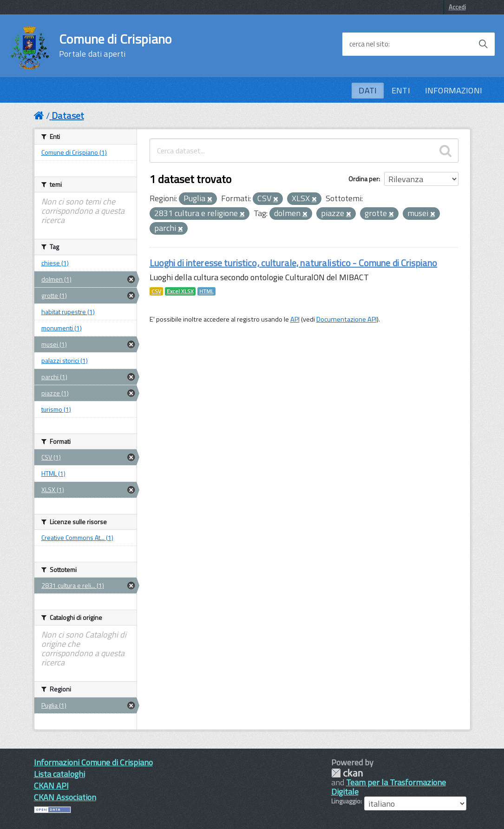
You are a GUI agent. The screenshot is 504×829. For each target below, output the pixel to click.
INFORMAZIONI (454, 90)
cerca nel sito (369, 44)
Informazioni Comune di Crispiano (93, 762)
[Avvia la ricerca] (483, 44)
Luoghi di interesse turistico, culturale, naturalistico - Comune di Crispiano (294, 263)
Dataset (68, 115)
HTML (206, 291)
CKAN (347, 773)
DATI (368, 90)
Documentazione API (347, 319)
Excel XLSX (180, 291)
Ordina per (363, 179)
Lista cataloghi (59, 774)
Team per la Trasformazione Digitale (389, 787)
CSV (156, 291)
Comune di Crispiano (115, 46)
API (295, 319)
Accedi (457, 7)
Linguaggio (346, 801)
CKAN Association (65, 797)
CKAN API (51, 786)
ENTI (401, 90)
